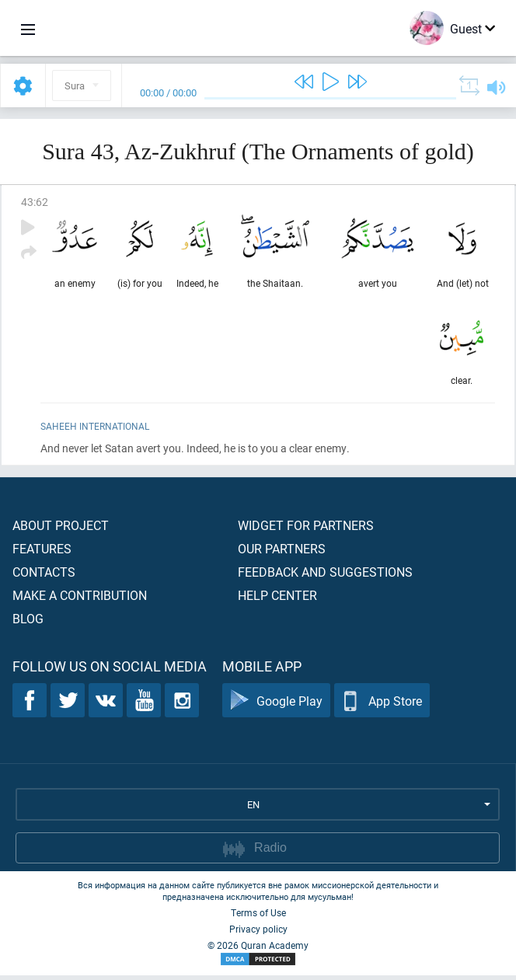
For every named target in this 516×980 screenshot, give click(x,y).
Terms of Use (258, 917)
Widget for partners (306, 530)
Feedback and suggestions (325, 576)
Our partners (282, 553)
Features (42, 553)
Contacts (44, 576)
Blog (28, 623)
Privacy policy (258, 933)
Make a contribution (80, 600)
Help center (277, 600)
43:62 (35, 202)
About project (61, 530)
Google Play (276, 705)
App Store (382, 705)
